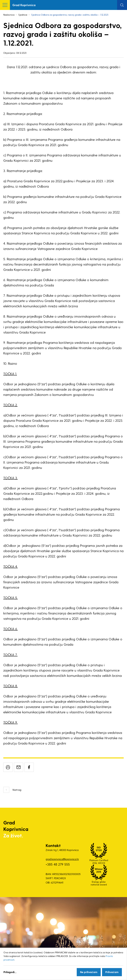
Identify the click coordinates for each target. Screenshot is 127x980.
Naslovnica (9, 15)
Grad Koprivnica (24, 5)
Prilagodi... (10, 972)
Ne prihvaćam (89, 972)
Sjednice (23, 15)
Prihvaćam (112, 972)
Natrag (17, 790)
